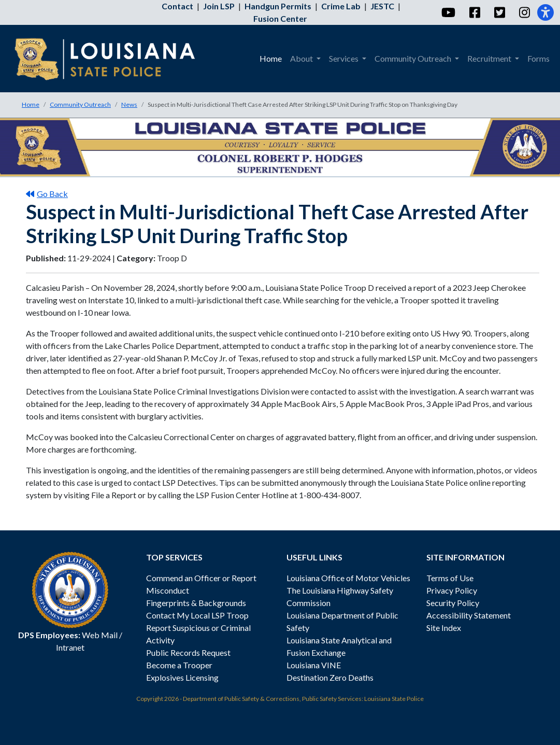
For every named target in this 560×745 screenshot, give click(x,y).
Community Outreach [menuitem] (414, 58)
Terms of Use (450, 578)
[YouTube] (448, 12)
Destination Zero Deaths (330, 677)
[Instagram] (524, 12)
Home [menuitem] (271, 58)
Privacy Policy (452, 590)
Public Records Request (188, 652)
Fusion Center (280, 18)
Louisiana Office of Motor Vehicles (348, 578)
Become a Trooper (179, 665)
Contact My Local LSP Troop (197, 615)
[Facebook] (474, 12)
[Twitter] (499, 12)
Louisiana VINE (314, 665)
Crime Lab (341, 6)
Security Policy (453, 603)
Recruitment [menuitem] (490, 58)
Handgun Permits (278, 6)
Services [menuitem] (344, 58)
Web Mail (100, 635)
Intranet (70, 647)
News (129, 104)
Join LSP (219, 6)
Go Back (47, 194)
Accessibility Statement (469, 615)
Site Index (444, 628)
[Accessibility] (545, 12)
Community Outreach (80, 104)
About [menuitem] (302, 58)
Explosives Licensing (182, 677)
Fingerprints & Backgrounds (196, 603)
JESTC (382, 6)
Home (31, 104)
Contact (177, 6)
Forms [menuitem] (539, 58)
